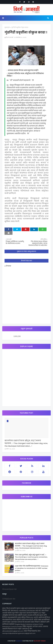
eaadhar (19, 641)
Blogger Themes (40, 641)
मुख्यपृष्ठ (7, 27)
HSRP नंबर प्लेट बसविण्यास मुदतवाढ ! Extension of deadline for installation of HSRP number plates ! (32, 568)
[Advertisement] (26, 378)
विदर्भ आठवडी (10, 37)
